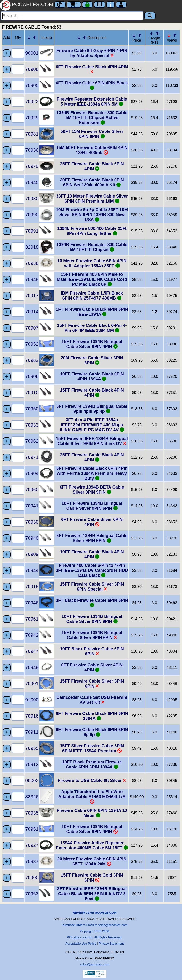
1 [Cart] (74, 5)
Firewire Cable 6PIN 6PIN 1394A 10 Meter (92, 813)
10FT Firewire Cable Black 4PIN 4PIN (92, 554)
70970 (32, 166)
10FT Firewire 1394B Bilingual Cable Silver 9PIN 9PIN (92, 619)
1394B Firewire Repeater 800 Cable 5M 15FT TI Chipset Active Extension (92, 118)
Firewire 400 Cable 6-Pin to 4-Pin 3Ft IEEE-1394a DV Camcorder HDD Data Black (92, 570)
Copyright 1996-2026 (94, 931)
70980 (32, 199)
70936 (32, 150)
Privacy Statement (111, 944)
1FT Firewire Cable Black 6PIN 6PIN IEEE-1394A (92, 312)
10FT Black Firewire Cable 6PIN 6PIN (92, 651)
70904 (32, 473)
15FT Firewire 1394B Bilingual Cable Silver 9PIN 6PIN (92, 635)
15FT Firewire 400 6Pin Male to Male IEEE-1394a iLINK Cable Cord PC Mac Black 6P (92, 279)
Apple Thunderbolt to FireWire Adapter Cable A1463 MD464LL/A (92, 797)
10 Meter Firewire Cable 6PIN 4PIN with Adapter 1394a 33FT (92, 263)
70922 (32, 102)
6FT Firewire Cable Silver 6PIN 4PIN (92, 522)
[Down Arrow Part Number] (29, 38)
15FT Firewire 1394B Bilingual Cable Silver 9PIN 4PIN (92, 344)
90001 (32, 53)
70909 (32, 554)
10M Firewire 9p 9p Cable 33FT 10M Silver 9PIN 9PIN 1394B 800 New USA (92, 215)
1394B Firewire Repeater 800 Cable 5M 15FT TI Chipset (92, 247)
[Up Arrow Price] (140, 35)
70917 (32, 296)
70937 (32, 861)
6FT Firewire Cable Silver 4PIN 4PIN (92, 667)
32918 (32, 247)
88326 (32, 797)
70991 (32, 231)
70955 (32, 748)
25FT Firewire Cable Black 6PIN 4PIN (92, 166)
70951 (32, 829)
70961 (32, 619)
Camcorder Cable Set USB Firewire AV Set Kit (92, 700)
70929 (32, 118)
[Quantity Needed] (18, 53)
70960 (32, 490)
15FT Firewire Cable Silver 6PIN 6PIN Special (92, 587)
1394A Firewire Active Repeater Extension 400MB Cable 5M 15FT (92, 845)
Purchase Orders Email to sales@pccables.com (94, 925)
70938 (32, 263)
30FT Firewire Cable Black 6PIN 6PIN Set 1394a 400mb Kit (92, 182)
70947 (32, 651)
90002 (32, 781)
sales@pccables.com (94, 964)
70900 (32, 878)
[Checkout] (87, 5)
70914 (32, 312)
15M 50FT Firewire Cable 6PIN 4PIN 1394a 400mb (92, 150)
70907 (32, 328)
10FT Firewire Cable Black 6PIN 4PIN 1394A (92, 376)
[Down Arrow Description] (79, 38)
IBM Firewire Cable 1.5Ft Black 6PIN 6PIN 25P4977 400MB (92, 296)
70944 (32, 570)
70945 (32, 182)
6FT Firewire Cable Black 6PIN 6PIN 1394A (92, 716)
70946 (32, 603)
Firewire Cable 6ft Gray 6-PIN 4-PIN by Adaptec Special (92, 53)
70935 (32, 813)
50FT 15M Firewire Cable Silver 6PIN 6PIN (92, 134)
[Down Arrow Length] (152, 33)
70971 (32, 457)
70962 (32, 441)
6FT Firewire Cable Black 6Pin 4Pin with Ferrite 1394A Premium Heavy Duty (92, 473)
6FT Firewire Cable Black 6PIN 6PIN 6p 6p (92, 732)
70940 (32, 538)
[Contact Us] (110, 5)
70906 (32, 376)
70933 (32, 425)
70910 (32, 393)
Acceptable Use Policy (81, 944)
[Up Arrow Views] (175, 35)
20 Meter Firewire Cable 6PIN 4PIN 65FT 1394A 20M (92, 861)
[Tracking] (100, 5)
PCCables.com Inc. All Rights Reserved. (95, 937)
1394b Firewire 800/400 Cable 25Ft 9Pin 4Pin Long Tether (92, 231)
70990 (32, 215)
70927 (32, 845)
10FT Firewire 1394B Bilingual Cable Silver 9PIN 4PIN (92, 829)
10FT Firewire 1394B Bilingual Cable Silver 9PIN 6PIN (92, 506)
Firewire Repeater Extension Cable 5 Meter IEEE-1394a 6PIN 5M (92, 102)
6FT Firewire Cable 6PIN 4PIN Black (92, 85)
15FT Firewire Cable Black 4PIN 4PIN (92, 393)
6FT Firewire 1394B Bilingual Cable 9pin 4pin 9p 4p (92, 409)
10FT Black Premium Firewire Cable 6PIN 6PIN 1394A (92, 764)
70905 (32, 85)
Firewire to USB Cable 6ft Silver (92, 781)
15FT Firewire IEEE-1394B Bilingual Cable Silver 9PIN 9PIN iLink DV (92, 441)
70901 (32, 684)
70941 (32, 506)
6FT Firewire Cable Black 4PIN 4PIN (92, 69)
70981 (32, 134)
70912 (32, 764)
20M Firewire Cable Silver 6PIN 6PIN (92, 360)
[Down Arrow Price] (134, 35)
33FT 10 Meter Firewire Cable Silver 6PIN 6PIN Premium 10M (92, 199)
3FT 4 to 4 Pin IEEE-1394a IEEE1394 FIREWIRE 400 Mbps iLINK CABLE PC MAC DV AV (92, 425)
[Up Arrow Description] (85, 38)
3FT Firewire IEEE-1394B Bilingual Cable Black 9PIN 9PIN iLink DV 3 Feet (92, 894)
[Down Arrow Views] (169, 35)
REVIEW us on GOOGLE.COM (95, 913)
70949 (32, 667)
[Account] (121, 5)
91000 (32, 700)
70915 (32, 587)
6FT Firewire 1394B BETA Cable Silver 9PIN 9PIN (92, 490)
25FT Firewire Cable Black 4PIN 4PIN (92, 457)
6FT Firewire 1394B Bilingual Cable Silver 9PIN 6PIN (92, 538)
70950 (32, 409)
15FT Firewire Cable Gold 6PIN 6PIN (92, 878)
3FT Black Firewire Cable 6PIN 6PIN (92, 603)
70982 (32, 360)
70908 (32, 69)
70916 (32, 716)
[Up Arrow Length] (157, 33)
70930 (32, 522)
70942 (32, 635)
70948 (32, 279)
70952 (32, 344)
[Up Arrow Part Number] (35, 38)
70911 (32, 732)
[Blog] (60, 5)
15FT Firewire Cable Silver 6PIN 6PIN (92, 684)
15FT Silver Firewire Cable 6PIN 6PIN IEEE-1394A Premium (92, 748)
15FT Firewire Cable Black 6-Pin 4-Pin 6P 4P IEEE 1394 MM (92, 328)
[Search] (72, 16)
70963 (32, 894)
